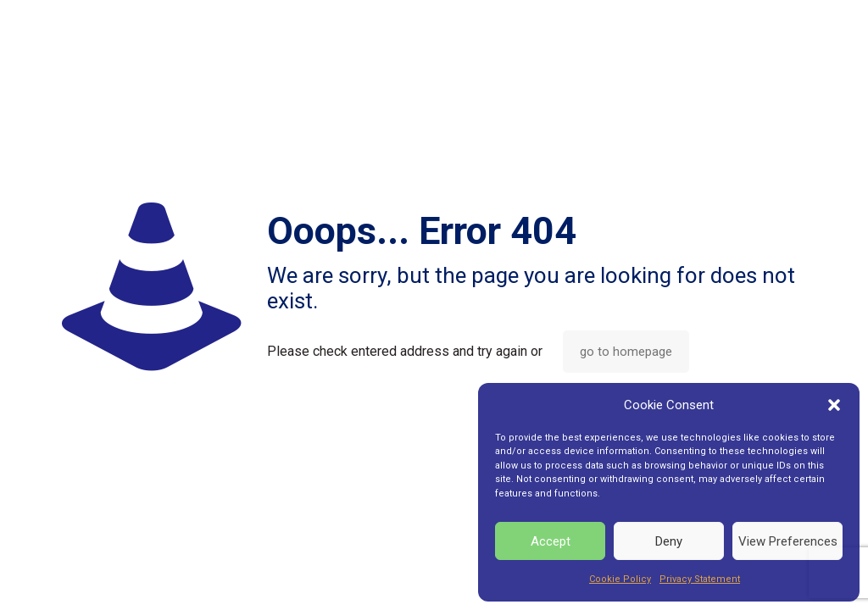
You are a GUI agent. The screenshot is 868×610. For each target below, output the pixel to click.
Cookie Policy (620, 579)
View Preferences (788, 541)
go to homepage (626, 352)
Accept (551, 541)
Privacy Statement (700, 579)
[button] (834, 405)
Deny (669, 541)
